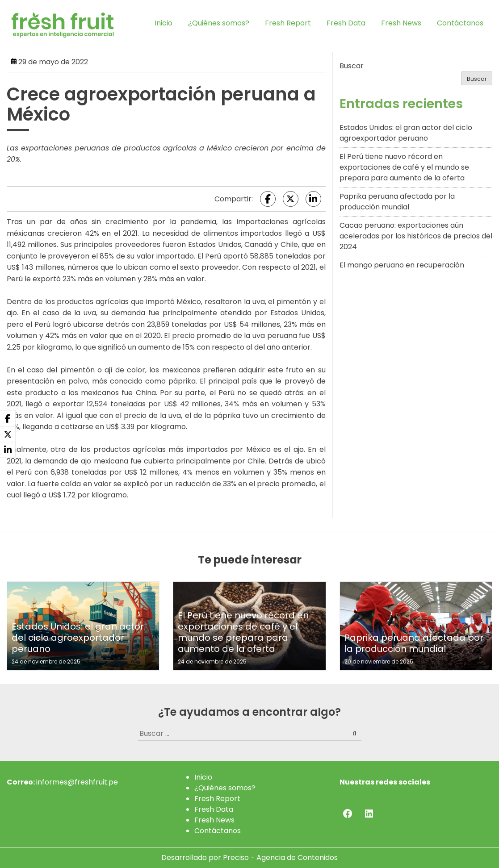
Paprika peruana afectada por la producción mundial (397, 202)
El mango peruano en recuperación (402, 265)
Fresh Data (346, 23)
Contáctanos (460, 23)
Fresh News (401, 23)
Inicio (164, 23)
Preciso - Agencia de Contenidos (280, 858)
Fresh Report (288, 23)
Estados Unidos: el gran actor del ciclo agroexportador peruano (406, 133)
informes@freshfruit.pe (77, 782)
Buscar (352, 66)
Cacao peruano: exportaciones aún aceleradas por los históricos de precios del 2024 (416, 236)
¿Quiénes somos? (219, 23)
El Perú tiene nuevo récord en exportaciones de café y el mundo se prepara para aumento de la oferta (404, 167)
